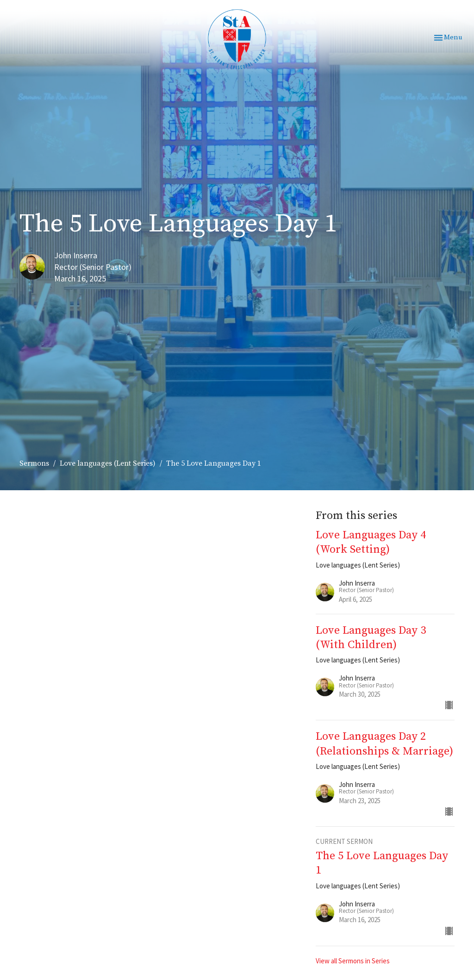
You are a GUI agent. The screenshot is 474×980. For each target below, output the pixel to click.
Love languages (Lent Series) (108, 463)
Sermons (34, 463)
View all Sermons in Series (353, 961)
